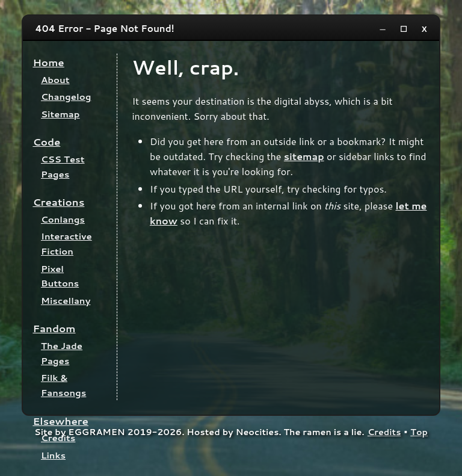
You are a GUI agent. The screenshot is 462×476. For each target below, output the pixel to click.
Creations (58, 202)
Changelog (66, 97)
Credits (58, 438)
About (55, 80)
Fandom (54, 328)
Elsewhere (60, 421)
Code (46, 142)
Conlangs (63, 219)
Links (53, 455)
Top (419, 432)
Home (48, 62)
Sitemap (60, 114)
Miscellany (66, 301)
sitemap (304, 156)
